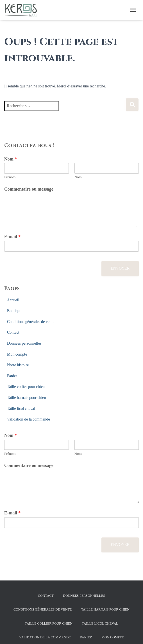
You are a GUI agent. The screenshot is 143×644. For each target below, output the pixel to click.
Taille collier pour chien (26, 387)
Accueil (13, 300)
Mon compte (17, 354)
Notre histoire (18, 365)
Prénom (10, 177)
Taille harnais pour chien (27, 398)
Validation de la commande (29, 419)
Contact (13, 332)
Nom (11, 159)
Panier (12, 376)
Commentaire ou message (29, 189)
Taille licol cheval (21, 409)
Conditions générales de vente (31, 322)
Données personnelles (24, 343)
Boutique (14, 311)
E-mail (12, 237)
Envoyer (120, 268)
